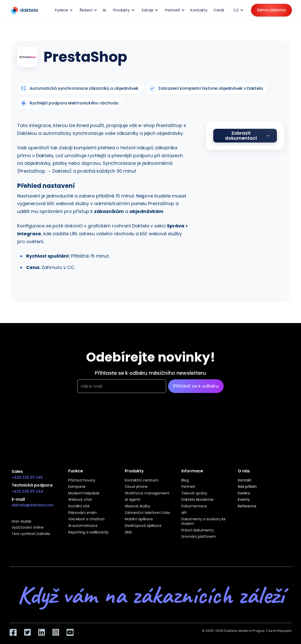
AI (104, 10)
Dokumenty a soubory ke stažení (203, 521)
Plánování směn (82, 513)
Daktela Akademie (197, 500)
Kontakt (245, 480)
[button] (63, 10)
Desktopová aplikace (143, 526)
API (184, 513)
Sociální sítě (79, 506)
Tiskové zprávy (194, 493)
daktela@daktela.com (33, 505)
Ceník (219, 10)
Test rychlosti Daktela (31, 534)
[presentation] (116, 418)
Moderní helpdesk (84, 493)
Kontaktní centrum (142, 480)
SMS (128, 532)
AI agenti (132, 500)
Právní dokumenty (198, 530)
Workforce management (147, 493)
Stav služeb (22, 522)
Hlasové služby (137, 506)
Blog (185, 480)
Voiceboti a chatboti (86, 519)
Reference (247, 506)
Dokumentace (194, 506)
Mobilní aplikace (139, 519)
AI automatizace (83, 526)
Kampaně (77, 487)
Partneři (188, 487)
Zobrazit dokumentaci (241, 136)
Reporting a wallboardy (88, 532)
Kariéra (244, 493)
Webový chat (80, 500)
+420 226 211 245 (27, 477)
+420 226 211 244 (27, 491)
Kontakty (199, 10)
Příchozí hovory (82, 480)
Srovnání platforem (199, 537)
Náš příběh (247, 487)
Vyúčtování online (28, 528)
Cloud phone (136, 487)
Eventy (244, 500)
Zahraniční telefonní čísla (147, 513)
